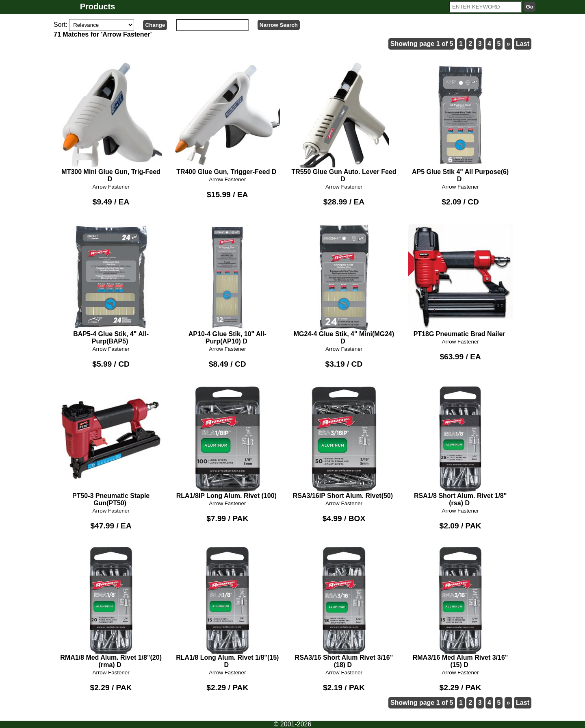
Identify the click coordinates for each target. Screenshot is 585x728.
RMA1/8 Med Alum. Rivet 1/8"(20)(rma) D (111, 608)
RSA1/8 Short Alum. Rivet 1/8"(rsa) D (460, 446)
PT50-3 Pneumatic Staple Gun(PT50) (111, 446)
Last (523, 44)
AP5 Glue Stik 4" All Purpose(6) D (460, 122)
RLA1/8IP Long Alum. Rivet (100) (227, 442)
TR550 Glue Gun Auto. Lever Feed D (344, 122)
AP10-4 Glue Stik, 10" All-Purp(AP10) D (227, 284)
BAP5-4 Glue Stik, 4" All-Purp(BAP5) (111, 284)
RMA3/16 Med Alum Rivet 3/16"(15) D (460, 608)
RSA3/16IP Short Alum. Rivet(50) (344, 442)
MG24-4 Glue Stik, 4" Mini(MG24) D (344, 284)
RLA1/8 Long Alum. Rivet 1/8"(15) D (227, 608)
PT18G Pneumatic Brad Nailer (460, 280)
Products (98, 7)
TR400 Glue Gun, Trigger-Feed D (227, 119)
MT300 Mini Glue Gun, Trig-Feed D (111, 122)
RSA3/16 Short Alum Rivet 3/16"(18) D (344, 608)
